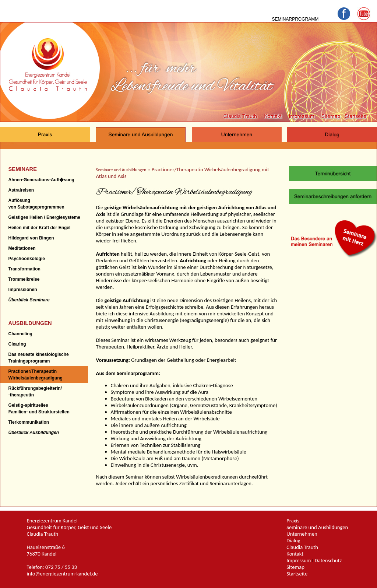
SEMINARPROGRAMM (295, 19)
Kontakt (295, 554)
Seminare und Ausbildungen (121, 170)
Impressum (299, 560)
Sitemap (295, 567)
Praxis (293, 521)
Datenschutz (328, 560)
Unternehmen (302, 534)
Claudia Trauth (302, 547)
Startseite (297, 574)
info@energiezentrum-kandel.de (62, 574)
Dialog (293, 540)
